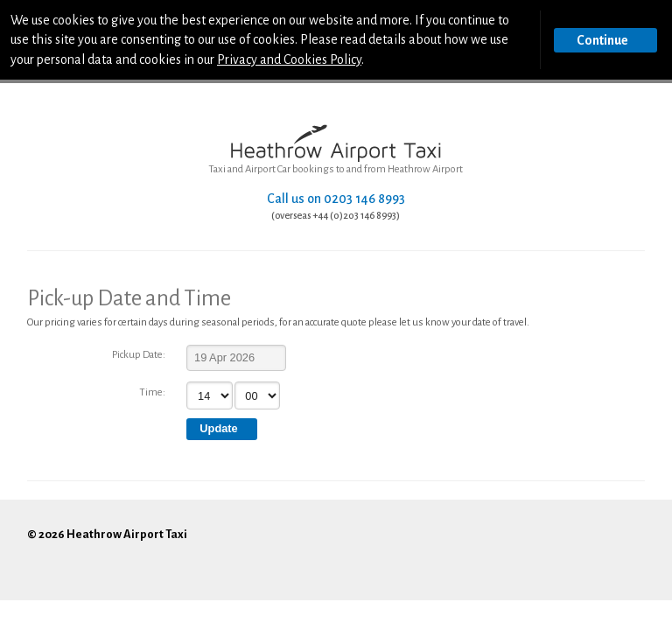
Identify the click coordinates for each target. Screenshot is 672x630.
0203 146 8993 (364, 199)
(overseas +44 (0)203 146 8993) (336, 215)
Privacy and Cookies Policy (289, 59)
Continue (602, 40)
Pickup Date (137, 355)
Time (151, 392)
